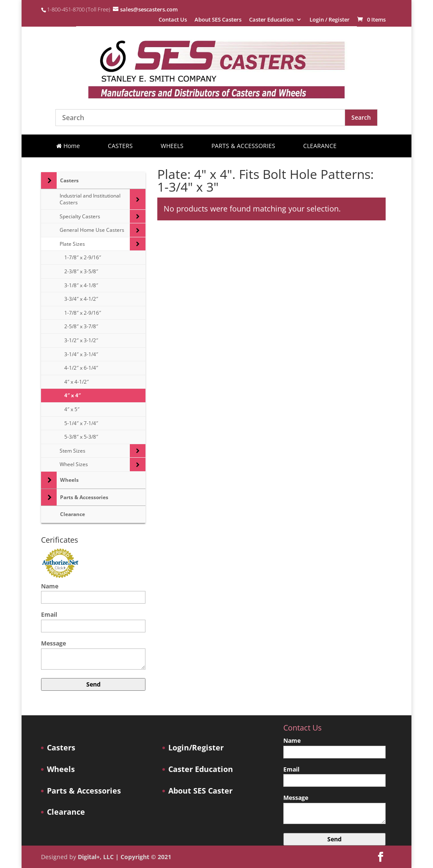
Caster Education (271, 20)
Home (68, 146)
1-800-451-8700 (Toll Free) (79, 9)
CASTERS (120, 146)
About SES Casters (218, 20)
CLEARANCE (320, 146)
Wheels (61, 769)
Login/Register (196, 748)
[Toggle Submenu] (49, 181)
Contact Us (173, 20)
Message (93, 655)
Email (93, 620)
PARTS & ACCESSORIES (243, 146)
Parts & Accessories (84, 791)
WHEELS (172, 146)
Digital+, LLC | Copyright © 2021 (125, 857)
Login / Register (330, 20)
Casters (61, 748)
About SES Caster (200, 791)
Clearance (66, 812)
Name (93, 592)
